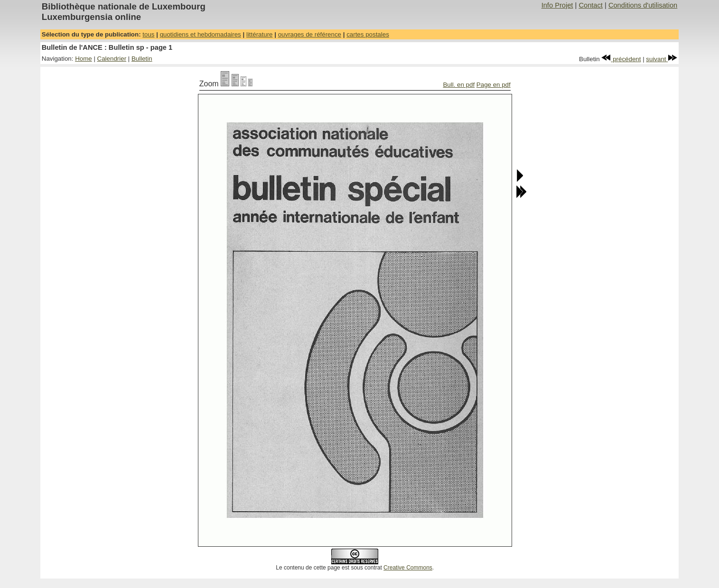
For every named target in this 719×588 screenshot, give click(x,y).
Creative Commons (408, 568)
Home (84, 59)
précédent (621, 59)
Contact (591, 5)
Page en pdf (494, 85)
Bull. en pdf (459, 85)
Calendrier (112, 59)
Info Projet (557, 5)
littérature (260, 34)
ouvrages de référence (310, 34)
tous (148, 34)
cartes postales (368, 34)
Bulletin (142, 59)
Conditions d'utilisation (643, 5)
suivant (662, 59)
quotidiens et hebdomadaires (201, 34)
